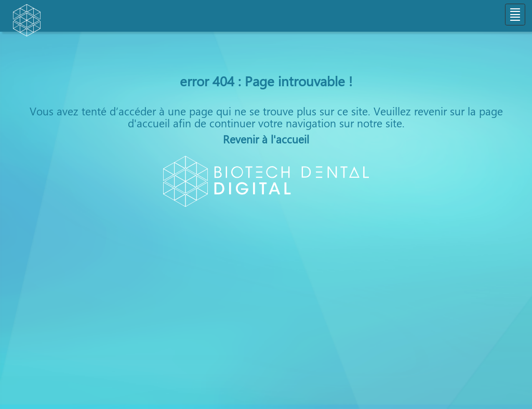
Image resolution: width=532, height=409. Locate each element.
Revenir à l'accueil (266, 139)
